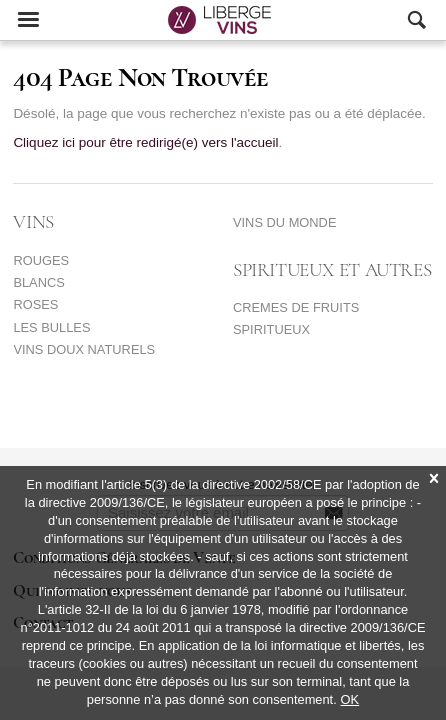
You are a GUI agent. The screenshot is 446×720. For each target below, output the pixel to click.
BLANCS (38, 282)
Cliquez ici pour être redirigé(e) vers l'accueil (145, 142)
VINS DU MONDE (284, 222)
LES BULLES (51, 327)
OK (350, 699)
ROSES (35, 304)
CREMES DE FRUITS (296, 307)
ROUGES (41, 260)
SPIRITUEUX (271, 329)
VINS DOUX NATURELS (84, 349)
